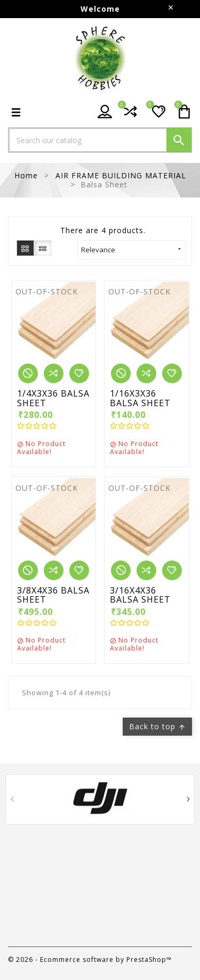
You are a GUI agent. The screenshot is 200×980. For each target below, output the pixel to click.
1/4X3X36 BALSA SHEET (53, 398)
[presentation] (12, 801)
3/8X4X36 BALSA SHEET (53, 595)
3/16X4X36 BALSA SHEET (140, 595)
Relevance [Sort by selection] (132, 250)
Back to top (157, 726)
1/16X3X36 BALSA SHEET (140, 398)
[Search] (100, 140)
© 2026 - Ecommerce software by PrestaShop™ (90, 960)
